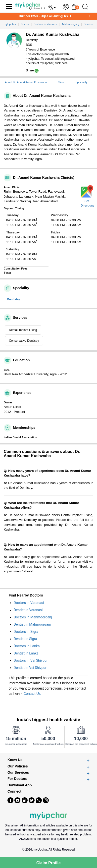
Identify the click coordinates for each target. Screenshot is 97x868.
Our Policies (18, 766)
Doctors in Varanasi (29, 603)
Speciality (81, 82)
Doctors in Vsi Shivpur (31, 660)
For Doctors (17, 779)
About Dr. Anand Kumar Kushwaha (26, 82)
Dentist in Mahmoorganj (32, 624)
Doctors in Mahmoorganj (33, 617)
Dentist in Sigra (25, 639)
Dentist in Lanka (26, 653)
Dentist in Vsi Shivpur (30, 668)
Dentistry (13, 299)
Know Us (15, 760)
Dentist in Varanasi (28, 610)
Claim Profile (48, 863)
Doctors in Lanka (27, 646)
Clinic (61, 82)
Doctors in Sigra (26, 632)
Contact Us (32, 694)
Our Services (18, 773)
